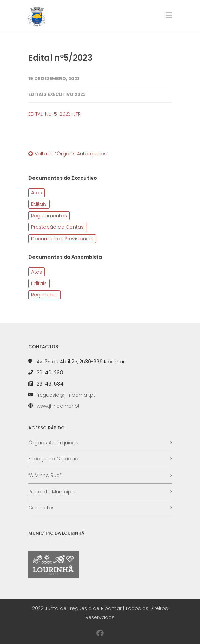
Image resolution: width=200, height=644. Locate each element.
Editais (39, 204)
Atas (37, 193)
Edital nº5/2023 (60, 58)
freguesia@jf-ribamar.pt (66, 395)
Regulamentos (49, 216)
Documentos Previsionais (62, 239)
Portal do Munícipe (51, 492)
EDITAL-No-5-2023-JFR (55, 114)
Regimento (44, 295)
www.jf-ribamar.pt (58, 406)
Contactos (42, 508)
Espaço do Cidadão (53, 459)
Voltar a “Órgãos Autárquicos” (68, 154)
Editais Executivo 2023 (57, 94)
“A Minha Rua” (45, 475)
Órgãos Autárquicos (53, 443)
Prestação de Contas (57, 227)
